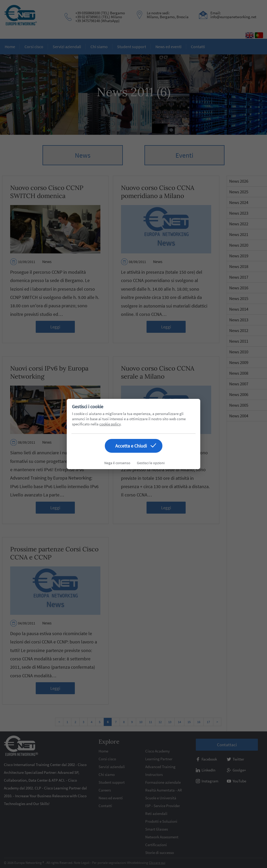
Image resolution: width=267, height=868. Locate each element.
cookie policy (110, 424)
